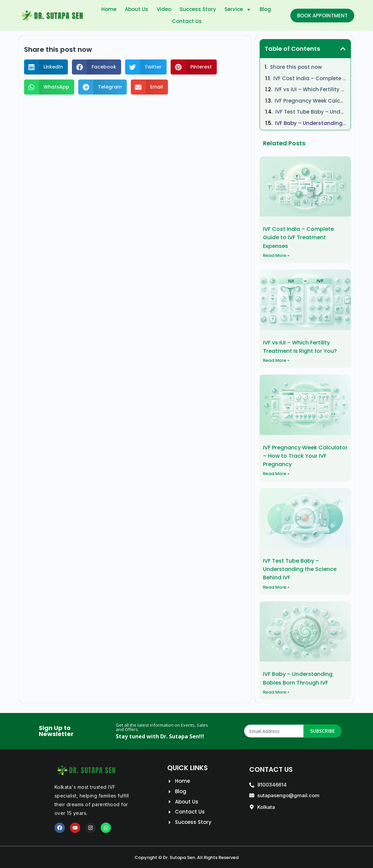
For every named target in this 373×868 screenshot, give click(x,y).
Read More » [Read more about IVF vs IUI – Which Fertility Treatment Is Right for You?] (278, 360)
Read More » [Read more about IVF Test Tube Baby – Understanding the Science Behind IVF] (278, 586)
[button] (46, 67)
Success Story (198, 9)
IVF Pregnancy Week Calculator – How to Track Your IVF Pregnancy (310, 101)
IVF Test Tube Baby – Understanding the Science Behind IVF (311, 112)
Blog (265, 9)
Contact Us (187, 21)
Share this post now (296, 67)
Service (238, 10)
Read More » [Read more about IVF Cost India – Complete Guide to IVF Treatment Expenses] (278, 255)
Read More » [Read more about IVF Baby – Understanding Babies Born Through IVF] (278, 691)
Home (109, 9)
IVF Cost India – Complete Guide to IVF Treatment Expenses (310, 78)
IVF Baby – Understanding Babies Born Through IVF (311, 123)
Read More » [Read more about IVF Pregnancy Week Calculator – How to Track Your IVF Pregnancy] (278, 473)
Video (164, 9)
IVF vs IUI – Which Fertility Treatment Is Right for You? (310, 89)
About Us (136, 9)
